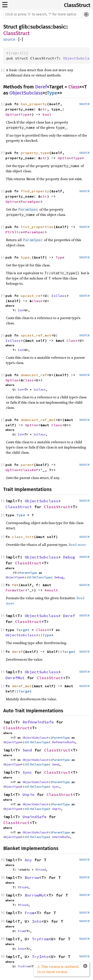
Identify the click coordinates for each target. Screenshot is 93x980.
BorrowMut (35, 895)
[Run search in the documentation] (42, 14)
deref (17, 652)
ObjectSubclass (26, 93)
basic (59, 27)
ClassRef (29, 470)
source (9, 39)
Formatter (15, 590)
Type (52, 93)
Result (51, 590)
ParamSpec (31, 201)
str (44, 109)
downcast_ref (34, 375)
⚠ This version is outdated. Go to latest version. (58, 969)
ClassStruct (77, 5)
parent (27, 465)
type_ (26, 257)
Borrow (32, 878)
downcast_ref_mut (38, 420)
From (29, 913)
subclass (40, 27)
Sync (27, 772)
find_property (35, 191)
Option (12, 114)
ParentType (28, 573)
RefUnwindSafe (38, 722)
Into (37, 921)
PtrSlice (14, 232)
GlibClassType (40, 577)
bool (47, 114)
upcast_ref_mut (36, 335)
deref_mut (22, 686)
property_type (35, 153)
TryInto (40, 957)
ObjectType (14, 577)
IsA (20, 310)
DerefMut (15, 678)
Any (28, 860)
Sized (41, 870)
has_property (34, 104)
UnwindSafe (34, 817)
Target (23, 630)
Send (27, 750)
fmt (15, 585)
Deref (41, 87)
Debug (69, 557)
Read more (77, 545)
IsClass (59, 296)
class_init (23, 537)
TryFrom (40, 939)
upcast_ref (32, 296)
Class (74, 87)
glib (23, 27)
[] (21, 40)
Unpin (28, 795)
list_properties (37, 227)
